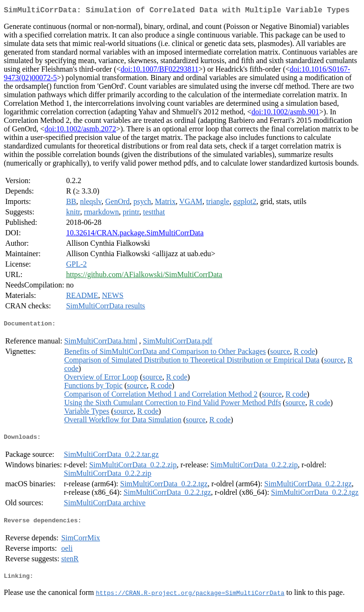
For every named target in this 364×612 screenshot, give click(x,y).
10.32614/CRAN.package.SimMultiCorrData (135, 235)
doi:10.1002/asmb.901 (285, 114)
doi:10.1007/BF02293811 (160, 71)
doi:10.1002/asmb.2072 (80, 131)
